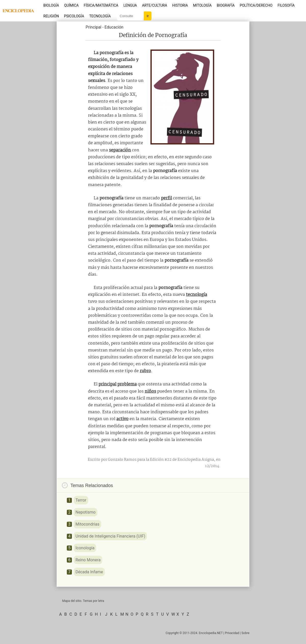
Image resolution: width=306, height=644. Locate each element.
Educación (114, 27)
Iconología (85, 548)
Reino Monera (88, 560)
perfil (166, 198)
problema (127, 384)
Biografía (226, 5)
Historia (180, 5)
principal (107, 384)
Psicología (74, 16)
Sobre (245, 633)
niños (150, 391)
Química (72, 5)
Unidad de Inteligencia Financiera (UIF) (110, 536)
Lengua (130, 5)
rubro (145, 371)
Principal (93, 27)
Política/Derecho (256, 5)
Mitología (202, 5)
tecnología (196, 295)
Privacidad (232, 633)
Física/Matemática (101, 5)
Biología (51, 5)
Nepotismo (86, 512)
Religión (51, 16)
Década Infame (89, 572)
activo (122, 419)
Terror (81, 500)
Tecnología (100, 16)
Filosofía (286, 5)
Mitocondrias (87, 524)
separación (120, 150)
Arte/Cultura (155, 5)
